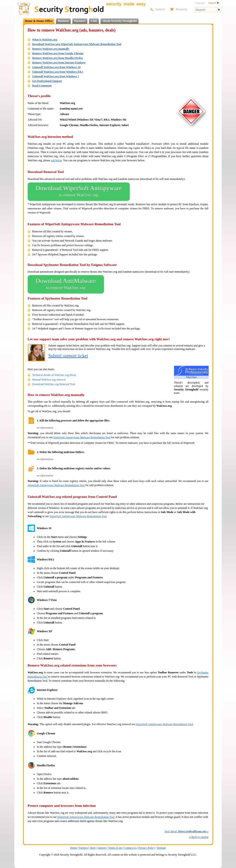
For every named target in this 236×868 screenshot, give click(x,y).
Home (73, 848)
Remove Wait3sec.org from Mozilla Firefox (58, 58)
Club (94, 21)
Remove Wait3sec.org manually (51, 49)
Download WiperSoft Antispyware (79, 192)
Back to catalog (199, 837)
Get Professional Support (47, 81)
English (214, 3)
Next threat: (186, 831)
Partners (80, 21)
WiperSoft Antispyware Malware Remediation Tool (82, 437)
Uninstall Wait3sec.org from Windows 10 (56, 67)
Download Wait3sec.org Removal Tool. (54, 384)
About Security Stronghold (119, 21)
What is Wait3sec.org (45, 40)
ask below (56, 160)
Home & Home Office (39, 21)
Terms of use (115, 848)
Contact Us (130, 848)
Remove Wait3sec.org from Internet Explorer (59, 63)
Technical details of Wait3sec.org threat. (54, 375)
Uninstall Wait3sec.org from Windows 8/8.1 (58, 72)
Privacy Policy (147, 848)
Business (63, 21)
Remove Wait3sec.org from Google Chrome (58, 53)
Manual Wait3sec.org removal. (49, 380)
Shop (93, 848)
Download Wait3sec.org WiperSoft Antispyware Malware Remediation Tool (77, 44)
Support (102, 848)
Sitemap (161, 848)
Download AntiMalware (66, 284)
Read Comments (42, 86)
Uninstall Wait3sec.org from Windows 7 (56, 76)
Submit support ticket (68, 356)
